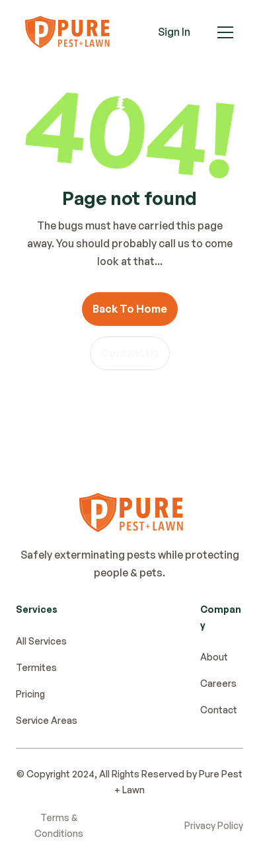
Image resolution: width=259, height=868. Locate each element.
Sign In (174, 32)
